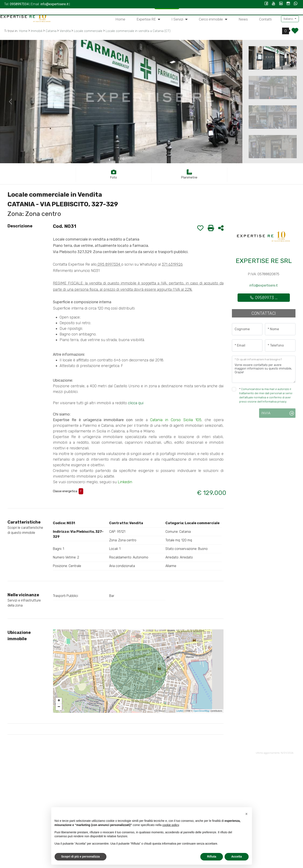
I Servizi (180, 19)
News (243, 19)
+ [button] (59, 701)
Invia (266, 413)
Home (120, 19)
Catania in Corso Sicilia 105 (176, 420)
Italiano (289, 19)
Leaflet (180, 711)
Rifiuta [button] (212, 857)
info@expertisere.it (264, 285)
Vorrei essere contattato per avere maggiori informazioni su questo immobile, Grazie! (264, 369)
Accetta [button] (237, 857)
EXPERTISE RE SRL (264, 261)
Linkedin (125, 482)
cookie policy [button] (171, 825)
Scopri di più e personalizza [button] (81, 857)
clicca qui (136, 403)
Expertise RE (148, 19)
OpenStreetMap (201, 711)
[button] (247, 814)
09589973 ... (264, 298)
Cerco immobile (213, 19)
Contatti (265, 19)
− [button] (59, 707)
